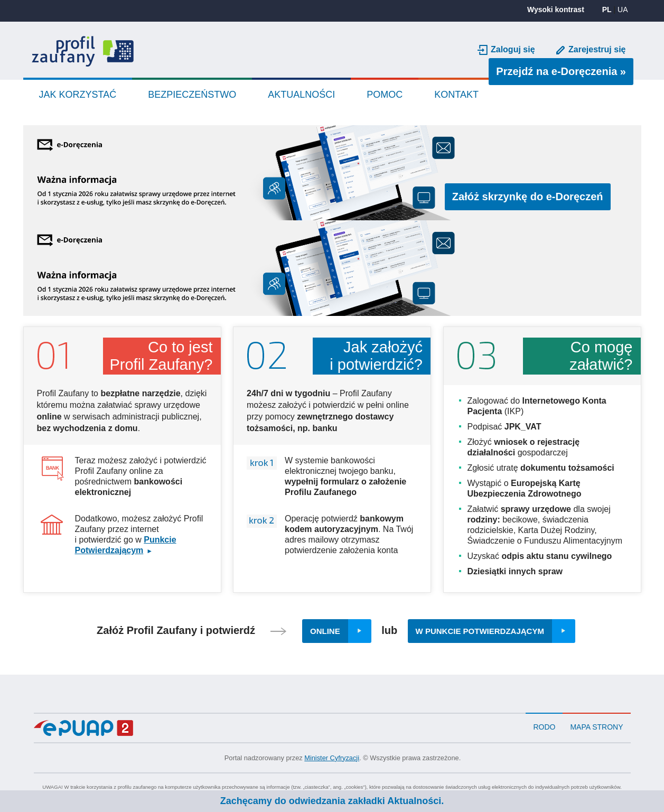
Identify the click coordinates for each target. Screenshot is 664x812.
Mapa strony (596, 727)
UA (623, 10)
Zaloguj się (513, 49)
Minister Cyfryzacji (332, 758)
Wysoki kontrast (556, 10)
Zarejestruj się (597, 49)
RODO (544, 727)
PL (607, 10)
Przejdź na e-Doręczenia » (565, 71)
